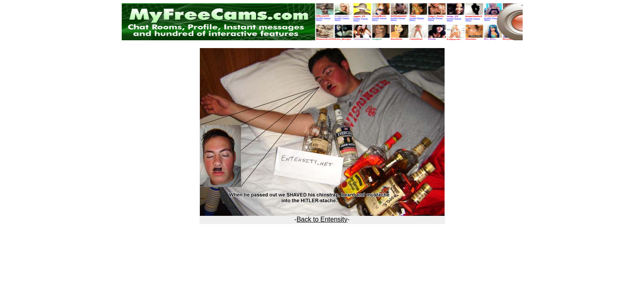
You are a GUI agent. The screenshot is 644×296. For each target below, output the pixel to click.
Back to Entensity (322, 219)
